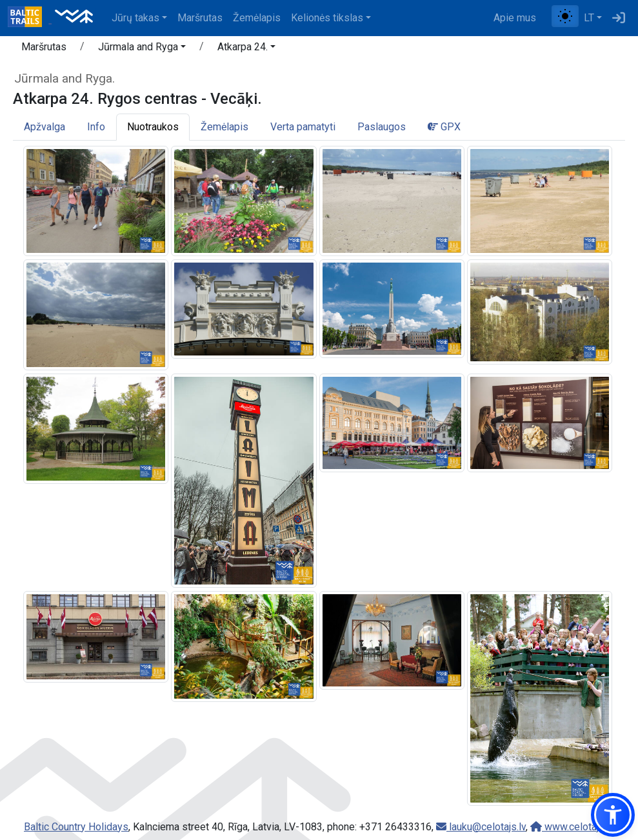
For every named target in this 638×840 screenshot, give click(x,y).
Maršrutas (200, 18)
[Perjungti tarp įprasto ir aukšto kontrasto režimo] (565, 16)
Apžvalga (45, 127)
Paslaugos (382, 127)
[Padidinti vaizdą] (96, 200)
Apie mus (515, 18)
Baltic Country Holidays (76, 827)
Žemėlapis (257, 18)
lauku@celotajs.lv (481, 827)
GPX (444, 127)
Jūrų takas (135, 18)
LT (589, 18)
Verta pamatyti (303, 127)
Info (96, 127)
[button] (142, 49)
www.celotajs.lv (572, 827)
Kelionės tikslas (327, 18)
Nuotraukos (153, 127)
